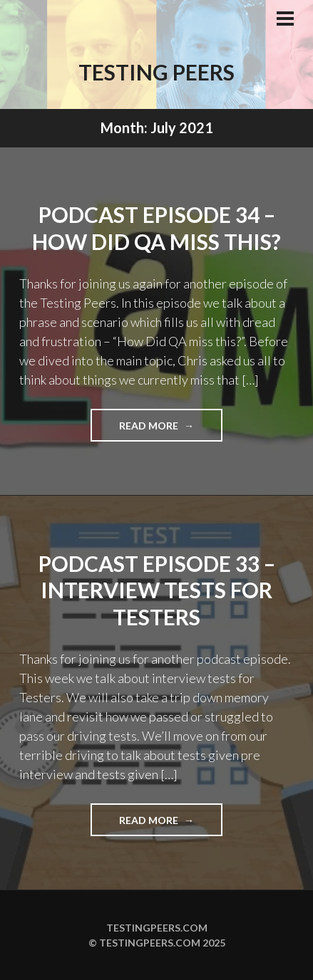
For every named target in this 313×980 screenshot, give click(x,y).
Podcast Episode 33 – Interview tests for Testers (157, 590)
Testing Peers (156, 72)
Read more (171, 430)
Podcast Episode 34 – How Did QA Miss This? (156, 228)
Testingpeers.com (157, 928)
